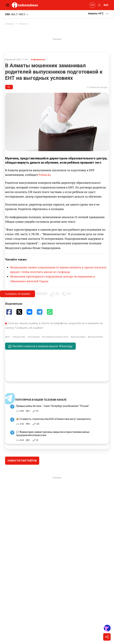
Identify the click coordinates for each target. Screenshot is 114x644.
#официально (38, 59)
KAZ (106, 5)
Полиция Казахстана (56, 337)
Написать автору (97, 87)
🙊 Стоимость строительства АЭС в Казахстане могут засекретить (54, 419)
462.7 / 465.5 (17, 15)
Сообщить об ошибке (18, 294)
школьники (79, 337)
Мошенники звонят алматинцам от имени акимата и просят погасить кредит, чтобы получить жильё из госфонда (58, 270)
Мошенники (96, 337)
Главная (10, 24)
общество (20, 337)
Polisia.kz (45, 175)
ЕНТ (8, 337)
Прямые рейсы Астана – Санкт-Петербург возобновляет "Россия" (53, 406)
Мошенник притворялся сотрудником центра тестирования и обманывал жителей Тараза (53, 279)
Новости (24, 24)
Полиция (34, 337)
